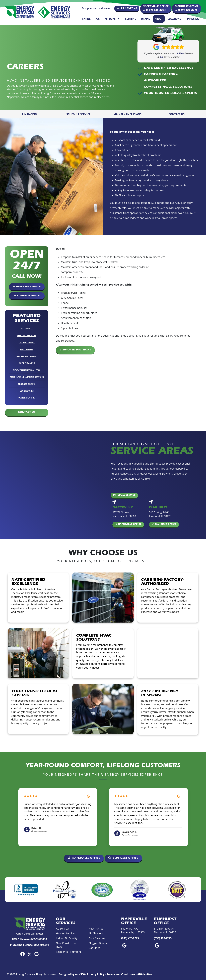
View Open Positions (75, 350)
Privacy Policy (96, 974)
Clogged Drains (27, 384)
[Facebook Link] (23, 954)
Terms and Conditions (121, 974)
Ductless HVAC (27, 342)
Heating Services (27, 336)
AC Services (27, 329)
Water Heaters (27, 398)
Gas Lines (94, 948)
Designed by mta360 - (73, 974)
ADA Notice (145, 974)
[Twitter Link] (30, 954)
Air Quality (112, 19)
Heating (86, 19)
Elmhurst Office (27, 295)
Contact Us (127, 8)
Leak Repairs (27, 391)
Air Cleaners (96, 933)
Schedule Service (78, 114)
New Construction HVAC (27, 370)
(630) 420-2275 (130, 938)
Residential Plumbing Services (27, 377)
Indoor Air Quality (27, 356)
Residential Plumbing (69, 952)
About (159, 19)
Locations (174, 19)
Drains (146, 19)
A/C (98, 19)
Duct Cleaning (27, 363)
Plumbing (130, 19)
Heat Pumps (27, 349)
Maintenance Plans (127, 114)
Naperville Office (27, 286)
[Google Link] (37, 954)
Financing (192, 19)
